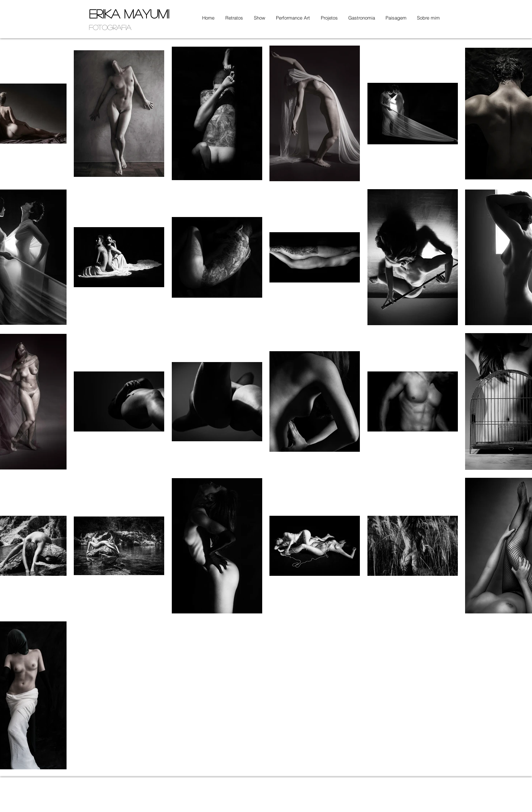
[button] (232, 18)
